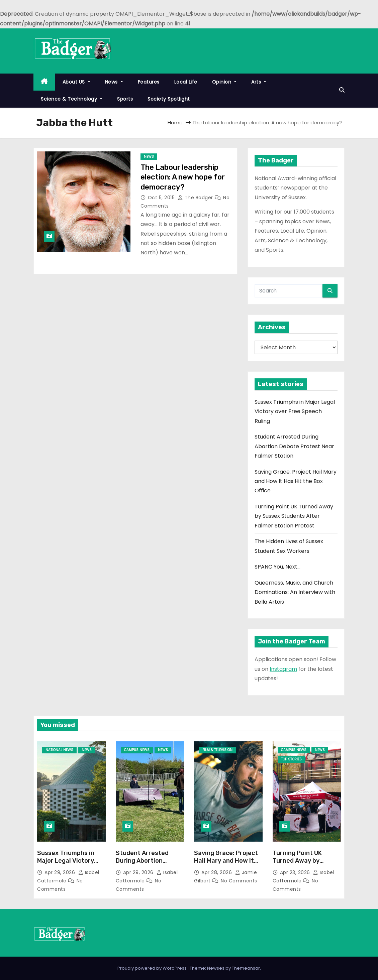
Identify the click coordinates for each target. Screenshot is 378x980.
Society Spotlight (169, 99)
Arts (259, 82)
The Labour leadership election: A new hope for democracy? (183, 177)
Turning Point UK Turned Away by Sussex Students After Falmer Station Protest (294, 516)
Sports (125, 99)
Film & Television (217, 750)
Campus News (137, 750)
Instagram (283, 669)
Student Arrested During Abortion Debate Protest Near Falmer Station (294, 446)
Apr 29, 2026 (61, 872)
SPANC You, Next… (277, 567)
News (114, 82)
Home (175, 122)
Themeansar (246, 968)
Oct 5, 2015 (162, 198)
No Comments (239, 881)
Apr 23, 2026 (296, 872)
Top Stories (291, 759)
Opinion (224, 82)
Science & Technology (72, 99)
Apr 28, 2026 (217, 872)
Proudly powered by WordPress (153, 968)
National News (59, 750)
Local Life (186, 82)
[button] (342, 90)
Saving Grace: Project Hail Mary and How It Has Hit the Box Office (296, 481)
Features (149, 82)
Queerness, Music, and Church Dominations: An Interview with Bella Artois (295, 592)
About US (76, 82)
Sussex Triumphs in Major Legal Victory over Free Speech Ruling (295, 411)
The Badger (196, 198)
